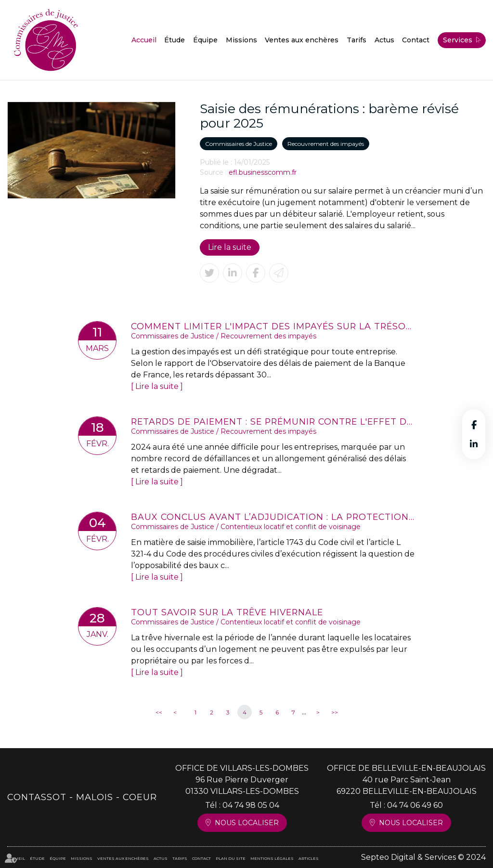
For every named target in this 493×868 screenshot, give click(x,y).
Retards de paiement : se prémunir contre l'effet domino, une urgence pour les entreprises (273, 421)
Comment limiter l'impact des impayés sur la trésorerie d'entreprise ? (273, 326)
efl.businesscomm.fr (263, 172)
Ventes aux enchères (302, 40)
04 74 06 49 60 (415, 805)
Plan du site (231, 858)
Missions (241, 40)
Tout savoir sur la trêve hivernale (227, 612)
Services (458, 40)
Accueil (144, 40)
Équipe (205, 40)
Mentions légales (272, 858)
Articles (309, 858)
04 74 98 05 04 (251, 805)
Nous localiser (247, 823)
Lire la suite (230, 247)
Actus (384, 40)
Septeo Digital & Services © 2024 (423, 857)
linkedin (474, 444)
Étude (175, 40)
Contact (416, 40)
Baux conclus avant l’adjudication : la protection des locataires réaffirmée (273, 517)
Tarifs (357, 40)
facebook (474, 425)
